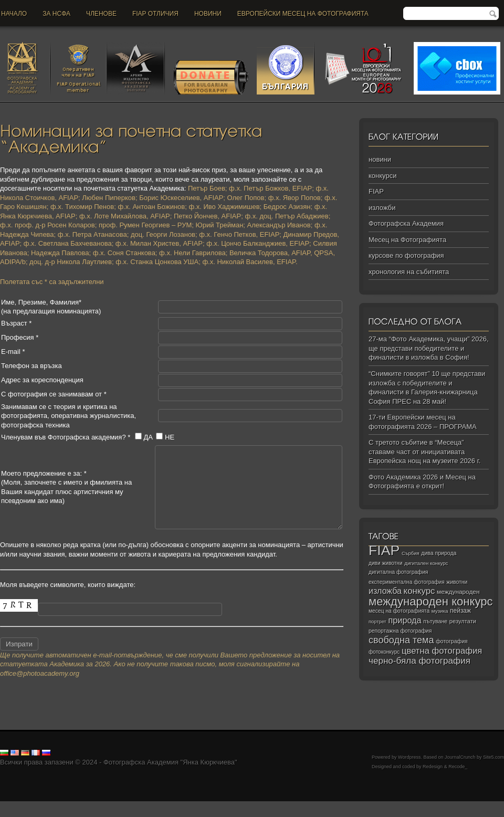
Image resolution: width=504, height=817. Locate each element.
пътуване (435, 621)
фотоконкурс (384, 652)
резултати (463, 621)
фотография (452, 641)
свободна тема (401, 640)
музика (440, 611)
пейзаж (460, 611)
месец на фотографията (399, 611)
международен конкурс (431, 601)
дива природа (439, 553)
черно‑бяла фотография (419, 661)
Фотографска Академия (406, 223)
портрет (377, 622)
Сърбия (411, 553)
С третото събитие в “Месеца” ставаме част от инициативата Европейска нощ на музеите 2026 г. (424, 452)
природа (405, 620)
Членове (101, 14)
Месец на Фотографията (407, 240)
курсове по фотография (406, 255)
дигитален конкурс (426, 563)
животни (457, 582)
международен (458, 592)
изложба (385, 591)
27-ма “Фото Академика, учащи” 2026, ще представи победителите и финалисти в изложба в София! (429, 348)
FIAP (376, 191)
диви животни (386, 563)
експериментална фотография (407, 582)
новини (208, 14)
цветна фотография (442, 651)
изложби (382, 208)
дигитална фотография (398, 572)
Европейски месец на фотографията (303, 14)
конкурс (419, 591)
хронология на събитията (409, 272)
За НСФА (56, 14)
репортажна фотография (400, 631)
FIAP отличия (155, 14)
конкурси (382, 176)
